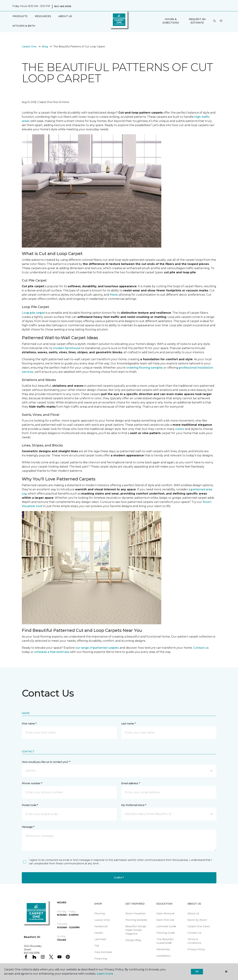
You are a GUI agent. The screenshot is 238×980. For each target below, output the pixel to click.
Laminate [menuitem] (100, 939)
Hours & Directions (171, 21)
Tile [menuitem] (97, 946)
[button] (214, 21)
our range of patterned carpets (97, 648)
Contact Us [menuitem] (194, 933)
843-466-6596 (63, 6)
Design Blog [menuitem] (133, 940)
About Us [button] (65, 16)
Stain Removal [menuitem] (165, 913)
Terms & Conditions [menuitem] (194, 941)
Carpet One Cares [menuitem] (199, 926)
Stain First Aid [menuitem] (165, 920)
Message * (28, 827)
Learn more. (105, 974)
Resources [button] (43, 16)
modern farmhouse (67, 348)
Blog (45, 47)
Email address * (131, 783)
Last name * (128, 724)
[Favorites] (221, 21)
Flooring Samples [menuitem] (136, 920)
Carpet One (29, 47)
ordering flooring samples (145, 368)
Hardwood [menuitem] (101, 926)
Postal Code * (30, 805)
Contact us (201, 648)
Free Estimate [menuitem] (103, 952)
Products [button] (20, 16)
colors (180, 429)
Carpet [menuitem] (99, 933)
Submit (119, 878)
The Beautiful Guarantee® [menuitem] (165, 941)
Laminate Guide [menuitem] (166, 926)
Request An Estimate (197, 21)
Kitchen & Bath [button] (24, 26)
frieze (114, 295)
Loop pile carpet (33, 313)
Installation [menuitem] (164, 956)
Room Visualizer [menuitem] (136, 913)
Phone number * (32, 783)
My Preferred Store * (134, 805)
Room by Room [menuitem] (197, 920)
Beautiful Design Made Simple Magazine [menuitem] (136, 930)
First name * (29, 724)
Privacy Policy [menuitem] (196, 949)
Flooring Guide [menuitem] (166, 933)
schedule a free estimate (52, 652)
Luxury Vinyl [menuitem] (102, 920)
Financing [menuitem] (101, 959)
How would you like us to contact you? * (46, 762)
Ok (197, 971)
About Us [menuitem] (193, 913)
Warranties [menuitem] (163, 949)
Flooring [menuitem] (100, 913)
